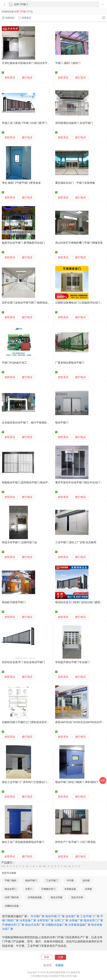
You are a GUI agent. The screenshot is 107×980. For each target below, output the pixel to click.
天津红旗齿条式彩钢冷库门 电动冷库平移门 (27, 63)
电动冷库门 (11, 889)
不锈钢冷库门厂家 (13, 925)
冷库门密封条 (12, 897)
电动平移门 (62, 423)
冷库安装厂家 (45, 920)
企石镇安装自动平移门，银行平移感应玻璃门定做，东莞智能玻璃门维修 (44, 423)
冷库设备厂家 (28, 920)
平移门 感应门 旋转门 (68, 63)
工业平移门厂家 (90, 916)
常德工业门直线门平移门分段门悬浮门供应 (27, 123)
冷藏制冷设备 (12, 906)
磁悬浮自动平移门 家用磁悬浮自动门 (23, 243)
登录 (47, 957)
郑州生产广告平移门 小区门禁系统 (75, 842)
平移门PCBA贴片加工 (14, 363)
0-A (3, 866)
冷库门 (29, 889)
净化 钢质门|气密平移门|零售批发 (21, 183)
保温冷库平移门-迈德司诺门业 (19, 542)
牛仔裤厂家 (38, 916)
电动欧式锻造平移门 (14, 602)
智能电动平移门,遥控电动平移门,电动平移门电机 (30, 483)
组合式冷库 (77, 897)
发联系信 (10, 78)
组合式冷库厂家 (35, 925)
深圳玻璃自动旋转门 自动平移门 (74, 123)
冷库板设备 (70, 889)
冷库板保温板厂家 (79, 925)
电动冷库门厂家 (93, 920)
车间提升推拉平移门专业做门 (72, 662)
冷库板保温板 (35, 897)
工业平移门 (52, 880)
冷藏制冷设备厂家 (56, 925)
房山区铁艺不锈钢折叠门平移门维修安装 (79, 243)
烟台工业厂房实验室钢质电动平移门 (23, 842)
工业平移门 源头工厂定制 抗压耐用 (76, 542)
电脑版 (59, 965)
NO (44, 866)
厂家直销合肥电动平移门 (70, 363)
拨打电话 (27, 78)
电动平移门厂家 (55, 916)
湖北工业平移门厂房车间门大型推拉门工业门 (28, 782)
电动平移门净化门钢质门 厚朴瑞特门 (77, 782)
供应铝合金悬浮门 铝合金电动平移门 (23, 662)
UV (65, 866)
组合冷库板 (57, 897)
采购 (103, 780)
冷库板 (88, 889)
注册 (60, 957)
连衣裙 (86, 880)
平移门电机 (11, 880)
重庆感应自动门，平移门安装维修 (75, 183)
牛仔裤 (70, 880)
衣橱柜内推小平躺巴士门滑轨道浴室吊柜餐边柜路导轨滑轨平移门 (40, 722)
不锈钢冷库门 (48, 889)
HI (27, 866)
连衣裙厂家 (72, 916)
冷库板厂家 (76, 920)
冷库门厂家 (61, 920)
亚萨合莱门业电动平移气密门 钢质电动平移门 (29, 303)
